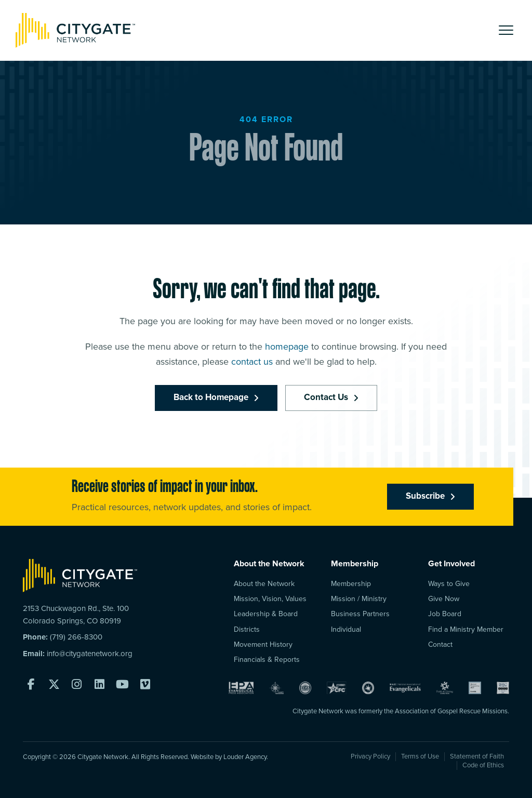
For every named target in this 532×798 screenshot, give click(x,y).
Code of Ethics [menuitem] (483, 765)
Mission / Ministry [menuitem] (359, 599)
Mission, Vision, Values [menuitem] (270, 599)
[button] (506, 30)
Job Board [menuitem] (445, 614)
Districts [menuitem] (247, 629)
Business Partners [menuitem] (360, 614)
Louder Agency (245, 757)
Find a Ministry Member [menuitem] (466, 629)
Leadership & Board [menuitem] (266, 614)
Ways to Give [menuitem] (449, 584)
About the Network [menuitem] (264, 584)
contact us (252, 364)
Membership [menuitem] (351, 584)
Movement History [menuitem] (263, 644)
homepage (287, 349)
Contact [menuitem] (440, 644)
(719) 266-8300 (76, 637)
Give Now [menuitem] (444, 599)
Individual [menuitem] (346, 629)
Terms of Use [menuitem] (420, 756)
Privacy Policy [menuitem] (370, 756)
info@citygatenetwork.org (90, 654)
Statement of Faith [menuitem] (477, 756)
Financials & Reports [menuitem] (267, 660)
